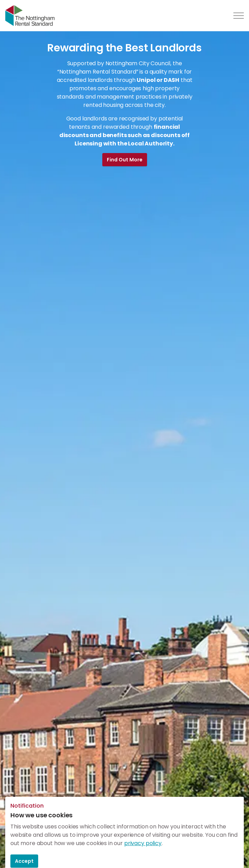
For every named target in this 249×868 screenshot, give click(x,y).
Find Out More (125, 160)
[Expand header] (239, 16)
